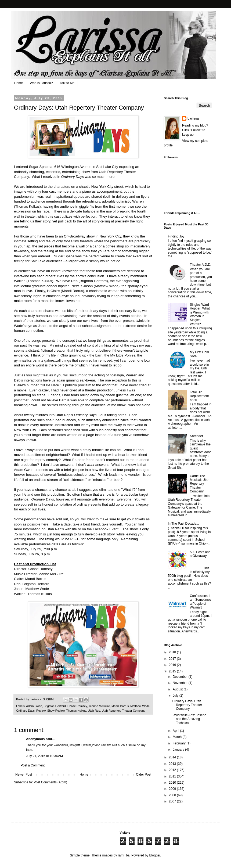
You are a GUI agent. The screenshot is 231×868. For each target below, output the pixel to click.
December (181, 677)
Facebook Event (106, 529)
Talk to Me (67, 83)
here (45, 524)
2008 (173, 795)
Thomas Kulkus (76, 711)
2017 (173, 659)
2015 (173, 671)
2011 (173, 776)
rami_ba (124, 855)
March (178, 737)
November (181, 683)
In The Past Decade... (183, 524)
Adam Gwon (34, 706)
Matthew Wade (140, 706)
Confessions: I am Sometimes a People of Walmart (201, 602)
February (180, 743)
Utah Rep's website (62, 529)
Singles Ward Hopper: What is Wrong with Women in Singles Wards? (200, 314)
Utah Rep (94, 711)
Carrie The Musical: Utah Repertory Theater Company (200, 484)
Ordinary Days (25, 711)
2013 (173, 764)
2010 (173, 783)
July (176, 696)
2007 (173, 801)
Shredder (196, 436)
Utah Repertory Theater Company (124, 711)
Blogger (155, 855)
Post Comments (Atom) (50, 782)
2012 (173, 770)
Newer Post (24, 775)
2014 (173, 757)
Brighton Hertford (55, 706)
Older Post (144, 775)
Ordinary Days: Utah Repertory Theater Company (187, 705)
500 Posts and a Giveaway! (200, 554)
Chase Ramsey (77, 706)
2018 (173, 652)
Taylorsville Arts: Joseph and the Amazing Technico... (189, 719)
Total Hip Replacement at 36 (199, 396)
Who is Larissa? (41, 83)
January (179, 750)
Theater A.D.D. (201, 265)
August (178, 689)
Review (41, 711)
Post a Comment (33, 765)
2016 (173, 665)
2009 (173, 789)
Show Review (56, 711)
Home (19, 83)
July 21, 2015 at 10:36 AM (44, 756)
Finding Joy (176, 236)
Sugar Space (39, 167)
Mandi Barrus (120, 706)
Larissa (193, 118)
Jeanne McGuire (99, 706)
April (176, 731)
